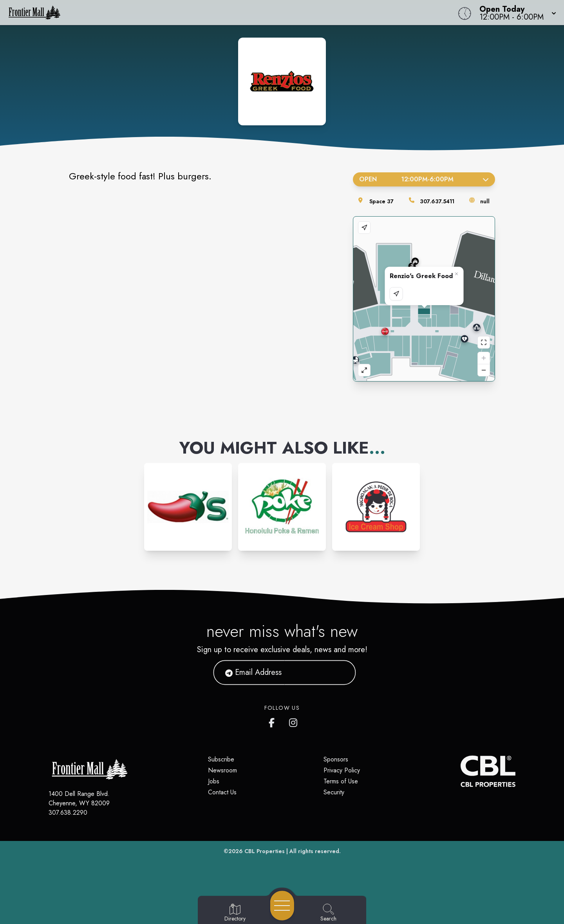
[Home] (213, 13)
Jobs (214, 781)
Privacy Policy (342, 770)
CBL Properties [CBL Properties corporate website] (265, 851)
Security (334, 792)
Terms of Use (341, 781)
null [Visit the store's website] (485, 201)
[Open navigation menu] (282, 906)
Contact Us (222, 792)
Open (424, 179)
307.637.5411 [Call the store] (437, 201)
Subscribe (221, 759)
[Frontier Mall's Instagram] (294, 721)
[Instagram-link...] (188, 507)
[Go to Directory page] (235, 913)
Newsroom (222, 770)
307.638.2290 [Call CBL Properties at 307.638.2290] (68, 813)
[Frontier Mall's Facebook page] (273, 721)
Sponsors (336, 759)
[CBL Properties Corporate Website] (461, 771)
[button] (515, 13)
